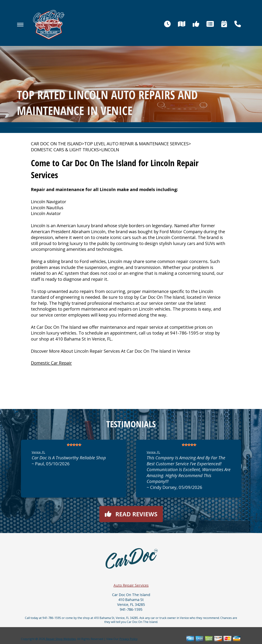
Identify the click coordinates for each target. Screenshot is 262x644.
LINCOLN (110, 150)
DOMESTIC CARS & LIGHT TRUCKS (65, 150)
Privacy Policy (128, 639)
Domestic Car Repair (51, 363)
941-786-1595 (184, 333)
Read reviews (131, 514)
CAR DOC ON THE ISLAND (56, 144)
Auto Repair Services (131, 585)
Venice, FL (38, 452)
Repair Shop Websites (60, 639)
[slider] (74, 445)
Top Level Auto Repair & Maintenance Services (136, 144)
